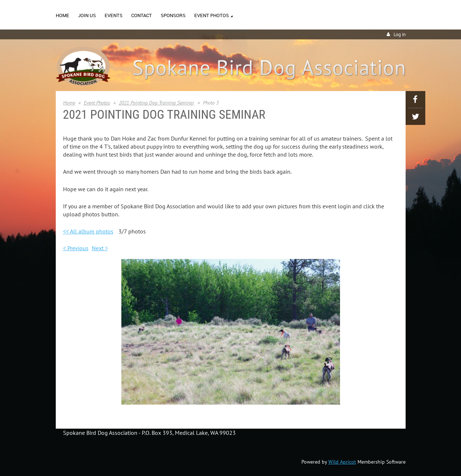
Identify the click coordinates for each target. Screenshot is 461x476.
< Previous (76, 248)
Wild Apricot (342, 462)
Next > (100, 248)
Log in (400, 34)
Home (69, 103)
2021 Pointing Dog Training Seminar (157, 103)
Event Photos (97, 103)
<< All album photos (88, 231)
